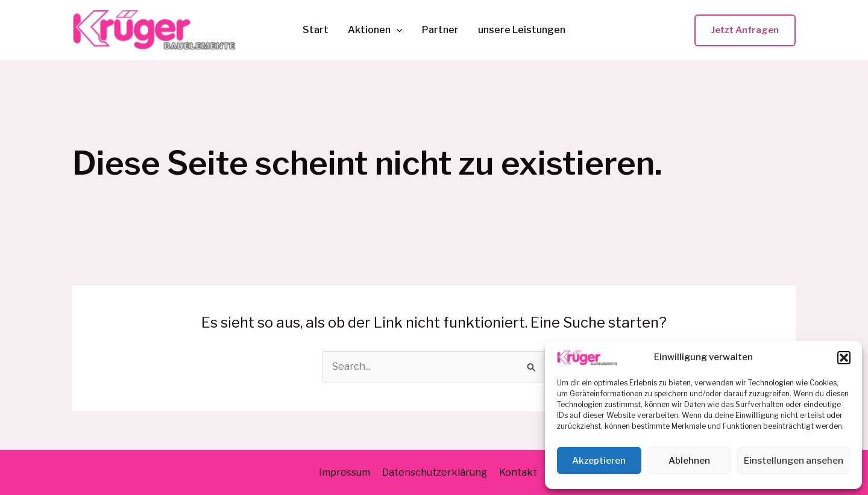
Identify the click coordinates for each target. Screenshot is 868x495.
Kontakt (518, 472)
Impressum (344, 472)
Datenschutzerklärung (435, 472)
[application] (397, 30)
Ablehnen (689, 461)
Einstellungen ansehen (794, 461)
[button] (844, 358)
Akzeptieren (599, 461)
